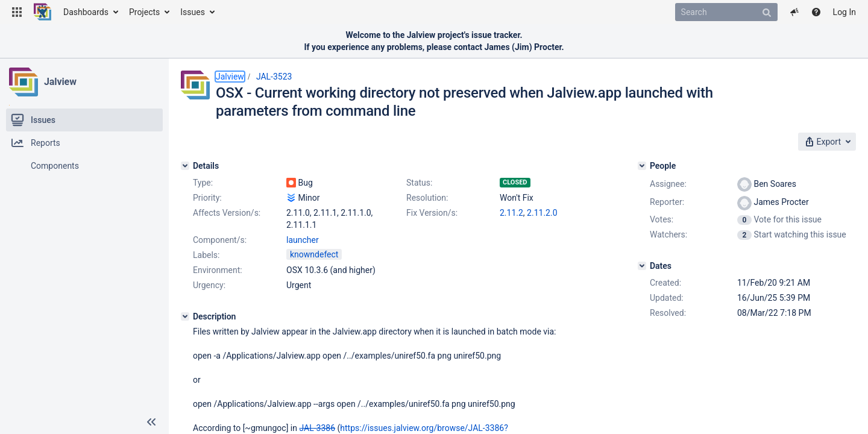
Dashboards (86, 12)
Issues (193, 12)
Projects (144, 12)
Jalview (60, 82)
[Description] (185, 316)
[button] (17, 12)
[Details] (185, 166)
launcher (303, 240)
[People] (642, 166)
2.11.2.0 (542, 213)
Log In (844, 12)
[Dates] (642, 266)
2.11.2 (511, 213)
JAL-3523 (274, 77)
